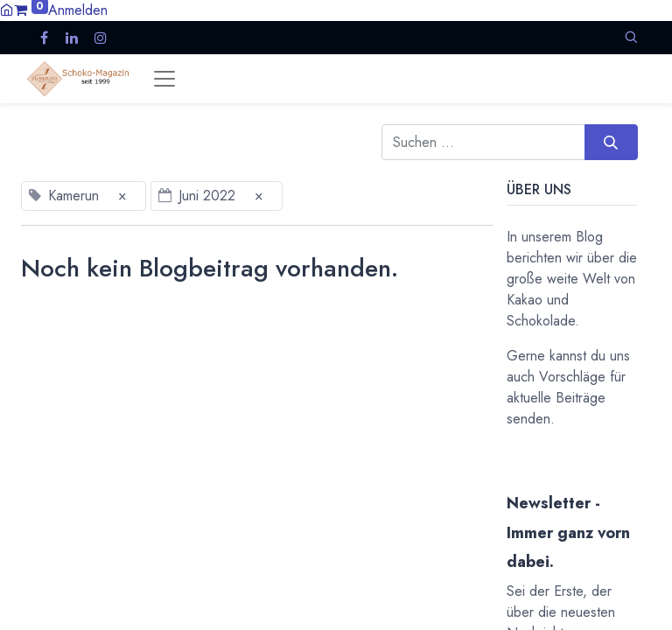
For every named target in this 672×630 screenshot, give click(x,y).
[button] (631, 37)
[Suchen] (611, 142)
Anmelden (78, 10)
